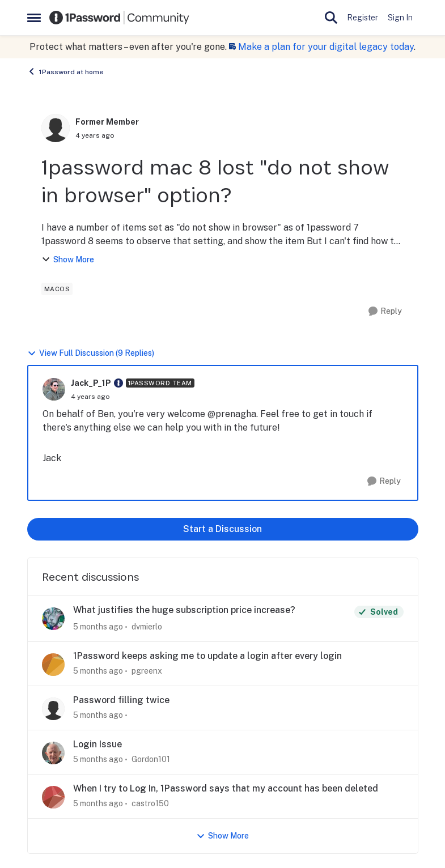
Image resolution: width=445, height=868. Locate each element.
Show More (68, 260)
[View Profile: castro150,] (53, 797)
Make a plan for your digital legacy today (326, 47)
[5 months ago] (98, 627)
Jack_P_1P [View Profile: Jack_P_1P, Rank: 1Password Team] (91, 383)
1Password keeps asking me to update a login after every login (207, 656)
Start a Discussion (222, 529)
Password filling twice (121, 700)
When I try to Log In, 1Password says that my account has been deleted (226, 788)
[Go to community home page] (120, 18)
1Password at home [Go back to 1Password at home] (65, 71)
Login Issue (98, 744)
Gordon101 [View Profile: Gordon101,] (151, 759)
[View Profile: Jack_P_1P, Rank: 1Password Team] (54, 389)
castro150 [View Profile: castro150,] (150, 803)
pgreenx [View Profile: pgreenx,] (147, 671)
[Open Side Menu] (34, 18)
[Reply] (385, 311)
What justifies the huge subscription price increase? (184, 610)
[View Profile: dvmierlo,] (53, 619)
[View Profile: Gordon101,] (53, 753)
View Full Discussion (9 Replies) (91, 353)
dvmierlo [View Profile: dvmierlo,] (147, 627)
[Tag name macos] (57, 289)
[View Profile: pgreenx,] (53, 665)
